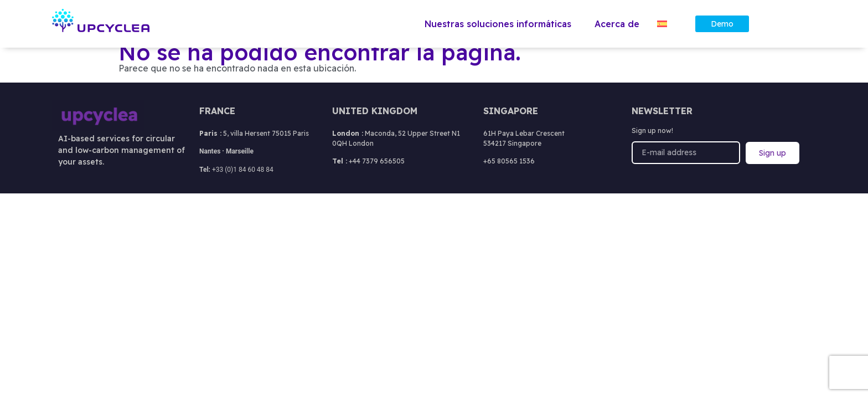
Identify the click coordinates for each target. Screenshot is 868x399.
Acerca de (617, 24)
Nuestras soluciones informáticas (501, 24)
